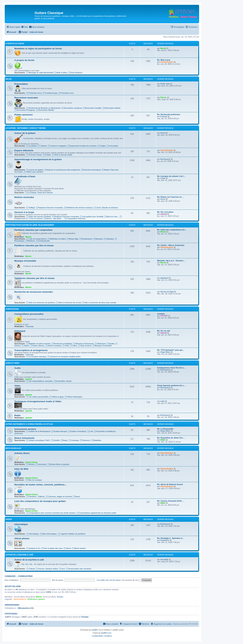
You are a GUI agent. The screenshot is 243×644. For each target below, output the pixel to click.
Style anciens (85, 346)
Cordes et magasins (57, 146)
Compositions (12, 309)
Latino (73, 346)
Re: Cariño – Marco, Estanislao (171, 245)
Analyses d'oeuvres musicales (49, 208)
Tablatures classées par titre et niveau (34, 278)
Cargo (163, 178)
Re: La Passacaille (165, 429)
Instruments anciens (25, 429)
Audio (17, 368)
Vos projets (112, 146)
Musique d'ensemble (25, 261)
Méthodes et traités (57, 239)
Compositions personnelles (29, 314)
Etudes (111, 344)
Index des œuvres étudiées (39, 217)
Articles (31, 464)
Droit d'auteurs (75, 73)
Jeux (62, 569)
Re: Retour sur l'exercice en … (171, 197)
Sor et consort (36, 219)
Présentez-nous (66, 93)
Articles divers (22, 453)
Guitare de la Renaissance (38, 431)
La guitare (32, 146)
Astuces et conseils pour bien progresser (62, 170)
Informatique (21, 524)
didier (163, 440)
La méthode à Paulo (25, 176)
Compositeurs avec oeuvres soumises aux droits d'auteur (51, 513)
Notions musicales (24, 197)
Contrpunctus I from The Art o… (171, 368)
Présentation (21, 84)
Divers (9, 519)
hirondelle (164, 559)
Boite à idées (61, 73)
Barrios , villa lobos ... (53, 219)
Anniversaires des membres (79, 569)
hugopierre (165, 540)
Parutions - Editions (36, 497)
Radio (17, 415)
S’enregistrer (25, 576)
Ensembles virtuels (63, 381)
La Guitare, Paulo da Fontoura (39, 193)
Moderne (30, 241)
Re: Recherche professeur (169, 114)
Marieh (163, 48)
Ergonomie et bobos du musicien (82, 146)
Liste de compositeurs (37, 239)
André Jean (165, 84)
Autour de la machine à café (19, 555)
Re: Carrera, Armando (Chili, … (171, 501)
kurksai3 (164, 116)
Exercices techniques (91, 170)
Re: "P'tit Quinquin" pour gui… (171, 350)
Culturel (31, 569)
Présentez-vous (34, 93)
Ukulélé (55, 440)
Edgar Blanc (165, 352)
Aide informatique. (49, 534)
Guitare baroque (59, 431)
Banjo (64, 440)
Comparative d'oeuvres (75, 219)
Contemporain (43, 241)
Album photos (22, 538)
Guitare (47, 155)
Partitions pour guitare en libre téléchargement (30, 225)
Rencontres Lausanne (72, 108)
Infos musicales (13, 448)
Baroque (98, 239)
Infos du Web (21, 469)
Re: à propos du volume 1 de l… (171, 176)
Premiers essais (34, 155)
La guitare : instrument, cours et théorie (26, 128)
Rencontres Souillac (92, 108)
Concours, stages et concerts (59, 497)
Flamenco (85, 440)
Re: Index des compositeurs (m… (172, 230)
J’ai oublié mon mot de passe (109, 580)
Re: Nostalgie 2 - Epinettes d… (171, 538)
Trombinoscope (50, 93)
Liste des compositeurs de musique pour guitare (40, 501)
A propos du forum (15, 44)
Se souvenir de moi (131, 580)
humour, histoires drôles (47, 569)
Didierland (20, 331)
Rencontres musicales (26, 98)
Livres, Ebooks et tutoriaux (106, 208)
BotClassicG (165, 159)
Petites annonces (23, 115)
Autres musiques (53, 346)
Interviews (41, 464)
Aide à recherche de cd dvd (69, 303)
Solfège (31, 208)
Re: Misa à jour (164, 60)
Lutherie (42, 146)
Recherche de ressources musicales (34, 292)
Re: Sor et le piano (165, 212)
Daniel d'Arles (31, 462)
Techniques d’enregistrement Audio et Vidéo (38, 401)
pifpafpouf (164, 278)
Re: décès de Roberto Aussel (170, 484)
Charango (29, 326)
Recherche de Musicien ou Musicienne (44, 108)
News (76, 497)
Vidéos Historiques (73, 397)
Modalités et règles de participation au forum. (38, 49)
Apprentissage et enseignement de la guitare (38, 159)
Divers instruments (24, 438)
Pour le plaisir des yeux (52, 548)
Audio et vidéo (12, 363)
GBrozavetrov (24, 608)
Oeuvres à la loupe (24, 212)
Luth (90, 431)
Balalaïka (96, 440)
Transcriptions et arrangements (31, 350)
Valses (25, 346)
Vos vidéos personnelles (38, 397)
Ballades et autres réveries (39, 344)
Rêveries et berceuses (84, 344)
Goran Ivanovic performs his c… (171, 385)
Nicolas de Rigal (167, 292)
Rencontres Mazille (45, 110)
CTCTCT (164, 316)
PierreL (164, 97)
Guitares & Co (33, 548)
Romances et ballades (62, 344)
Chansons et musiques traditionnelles (64, 357)
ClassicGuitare (167, 62)
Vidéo (17, 386)
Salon (9, 79)
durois (163, 133)
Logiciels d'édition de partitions (72, 534)
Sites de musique (34, 480)
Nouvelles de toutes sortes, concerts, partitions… (41, 485)
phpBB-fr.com (106, 633)
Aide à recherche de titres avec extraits (99, 303)
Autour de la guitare (25, 133)
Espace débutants (24, 150)
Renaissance (86, 239)
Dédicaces (100, 344)
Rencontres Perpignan (25, 110)
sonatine (161, 314)
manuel (164, 214)
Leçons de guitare (35, 170)
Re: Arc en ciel (164, 331)
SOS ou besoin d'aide (62, 155)
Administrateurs (20, 599)
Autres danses (37, 346)
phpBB (94, 630)
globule (29, 379)
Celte (66, 346)
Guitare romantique (77, 431)
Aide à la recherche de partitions (41, 303)
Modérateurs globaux (36, 599)
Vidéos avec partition (34, 172)
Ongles (102, 146)
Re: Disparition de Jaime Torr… (171, 438)
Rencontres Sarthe (111, 108)
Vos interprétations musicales (40, 381)
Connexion (10, 576)
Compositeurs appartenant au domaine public (97, 513)
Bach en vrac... (112, 217)
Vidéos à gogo (57, 397)
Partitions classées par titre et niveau (34, 245)
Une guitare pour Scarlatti (92, 217)
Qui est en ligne (13, 586)
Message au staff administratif (40, 73)
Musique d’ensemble (102, 346)
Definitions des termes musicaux (78, 208)
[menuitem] (24, 27)
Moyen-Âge (72, 239)
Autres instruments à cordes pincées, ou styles (29, 424)
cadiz (163, 401)
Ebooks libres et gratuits (58, 464)
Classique (109, 239)
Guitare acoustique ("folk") (38, 440)
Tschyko (60, 597)
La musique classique (37, 357)
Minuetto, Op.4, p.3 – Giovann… (171, 261)
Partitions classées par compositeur (33, 230)
